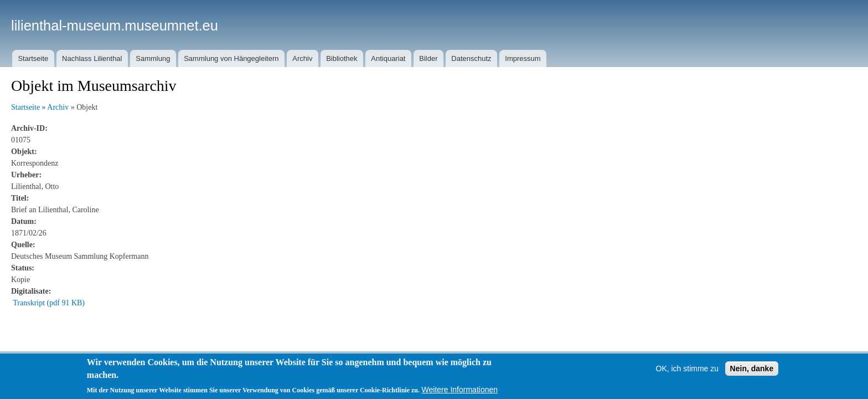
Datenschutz (471, 58)
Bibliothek (342, 58)
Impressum (523, 58)
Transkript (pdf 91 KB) (49, 303)
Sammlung (153, 58)
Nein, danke (752, 369)
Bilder (428, 58)
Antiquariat (388, 58)
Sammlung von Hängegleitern (231, 58)
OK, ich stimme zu (688, 369)
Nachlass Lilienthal (92, 58)
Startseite (33, 58)
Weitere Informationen (460, 390)
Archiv (302, 58)
